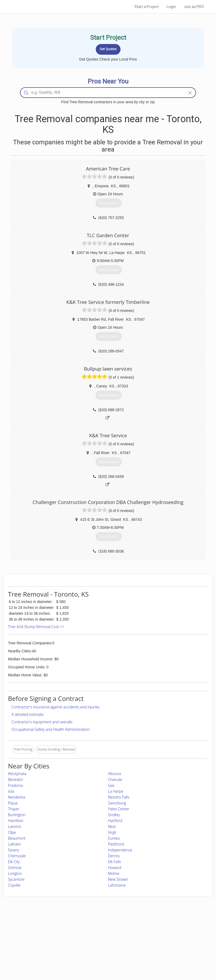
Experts (86, 936)
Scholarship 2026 (162, 930)
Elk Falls (115, 862)
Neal (112, 826)
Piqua (13, 803)
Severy (13, 850)
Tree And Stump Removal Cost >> (36, 627)
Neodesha (17, 797)
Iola (11, 791)
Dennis (114, 856)
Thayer (14, 809)
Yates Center (119, 809)
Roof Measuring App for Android (104, 954)
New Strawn (118, 879)
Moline (114, 873)
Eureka (114, 838)
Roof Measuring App (95, 942)
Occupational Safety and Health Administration (51, 729)
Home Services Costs (43, 930)
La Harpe (116, 791)
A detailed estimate (27, 714)
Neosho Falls (119, 797)
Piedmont (116, 844)
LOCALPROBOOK (42, 7)
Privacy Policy (159, 936)
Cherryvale (17, 856)
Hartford (115, 821)
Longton (15, 873)
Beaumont (17, 838)
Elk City (14, 862)
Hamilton (16, 821)
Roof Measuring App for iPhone (103, 948)
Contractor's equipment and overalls (42, 722)
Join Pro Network (93, 930)
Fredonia (15, 785)
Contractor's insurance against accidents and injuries (56, 707)
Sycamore (16, 879)
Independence (120, 850)
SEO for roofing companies (169, 954)
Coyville (14, 885)
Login (171, 7)
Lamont (14, 826)
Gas (111, 785)
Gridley (114, 815)
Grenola (15, 868)
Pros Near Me (37, 936)
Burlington (17, 815)
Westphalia (17, 774)
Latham (14, 844)
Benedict (15, 779)
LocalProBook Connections (169, 948)
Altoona (114, 774)
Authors (155, 942)
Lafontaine (117, 885)
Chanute (115, 779)
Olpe (12, 832)
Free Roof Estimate (41, 948)
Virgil (112, 832)
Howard (115, 868)
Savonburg (117, 803)
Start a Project (147, 7)
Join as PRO (194, 7)
